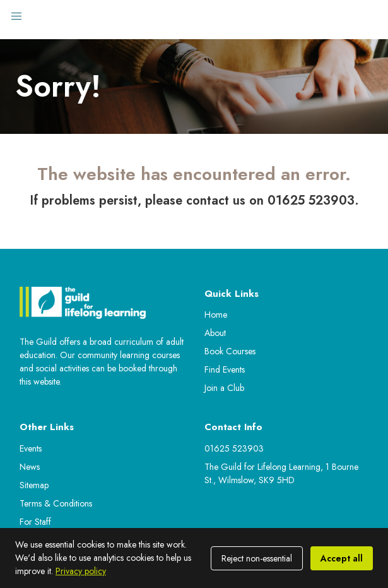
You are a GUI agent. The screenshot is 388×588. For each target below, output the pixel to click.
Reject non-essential (257, 558)
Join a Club (224, 388)
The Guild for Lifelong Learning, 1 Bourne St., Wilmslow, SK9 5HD (281, 473)
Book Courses (230, 351)
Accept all (342, 558)
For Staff (35, 522)
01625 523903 (234, 448)
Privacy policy (81, 571)
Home (216, 315)
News (30, 467)
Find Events (225, 369)
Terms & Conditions (56, 503)
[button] (16, 16)
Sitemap (34, 485)
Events (31, 448)
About (215, 333)
